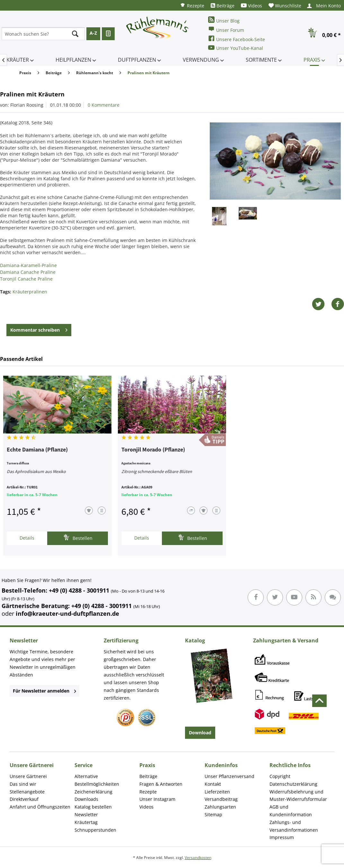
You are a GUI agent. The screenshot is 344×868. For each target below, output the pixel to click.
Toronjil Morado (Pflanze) (153, 450)
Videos (251, 6)
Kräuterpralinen (30, 292)
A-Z (93, 33)
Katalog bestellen (93, 807)
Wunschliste (285, 6)
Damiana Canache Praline (28, 272)
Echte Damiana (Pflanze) (37, 450)
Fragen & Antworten (161, 784)
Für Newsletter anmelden (44, 691)
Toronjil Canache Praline (26, 279)
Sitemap (213, 814)
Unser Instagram (157, 799)
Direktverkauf (24, 799)
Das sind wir (23, 784)
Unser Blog (224, 20)
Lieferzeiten (217, 792)
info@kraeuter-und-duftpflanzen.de (67, 613)
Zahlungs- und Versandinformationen (294, 826)
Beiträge (223, 6)
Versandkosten (198, 858)
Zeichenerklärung (93, 792)
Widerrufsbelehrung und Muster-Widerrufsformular (298, 796)
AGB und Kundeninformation (291, 811)
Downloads (86, 799)
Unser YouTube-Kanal (236, 48)
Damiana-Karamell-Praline (28, 265)
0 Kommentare (104, 105)
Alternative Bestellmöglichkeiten (97, 780)
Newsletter (86, 814)
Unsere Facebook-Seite (237, 39)
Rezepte (192, 5)
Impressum (282, 837)
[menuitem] (192, 5)
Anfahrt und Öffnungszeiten (40, 807)
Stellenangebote (27, 792)
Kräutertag (86, 822)
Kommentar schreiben (39, 329)
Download (200, 733)
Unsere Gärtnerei (28, 776)
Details (27, 538)
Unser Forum (226, 29)
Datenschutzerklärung (293, 784)
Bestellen (78, 537)
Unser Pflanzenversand (229, 776)
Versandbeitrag (221, 799)
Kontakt (213, 784)
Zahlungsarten (220, 807)
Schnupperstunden (95, 830)
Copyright (280, 776)
